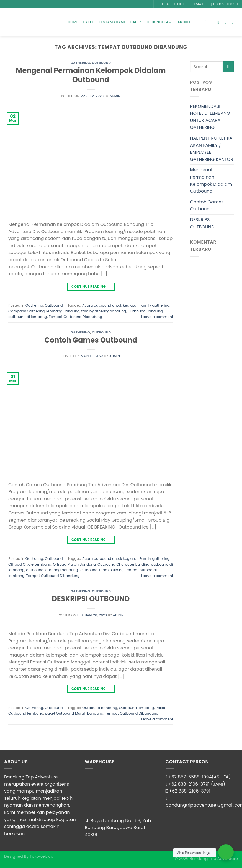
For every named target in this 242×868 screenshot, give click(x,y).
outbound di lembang (28, 317)
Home (73, 22)
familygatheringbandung (104, 311)
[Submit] (228, 67)
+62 (173, 784)
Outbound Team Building (102, 570)
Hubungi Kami (160, 22)
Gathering (80, 63)
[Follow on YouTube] (234, 22)
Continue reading (91, 287)
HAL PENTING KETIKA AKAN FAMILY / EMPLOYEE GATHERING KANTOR (212, 149)
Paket (89, 22)
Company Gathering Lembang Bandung (44, 311)
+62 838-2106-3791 (190, 791)
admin (115, 96)
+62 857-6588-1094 (190, 777)
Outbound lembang (136, 708)
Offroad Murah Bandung (74, 564)
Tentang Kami (112, 22)
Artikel (184, 22)
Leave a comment (157, 317)
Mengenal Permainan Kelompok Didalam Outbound (91, 75)
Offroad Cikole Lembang (30, 564)
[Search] (207, 22)
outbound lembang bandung (52, 570)
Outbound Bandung (145, 311)
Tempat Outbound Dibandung (75, 317)
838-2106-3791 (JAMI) (201, 784)
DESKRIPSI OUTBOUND (91, 599)
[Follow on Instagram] (227, 22)
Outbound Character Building (123, 564)
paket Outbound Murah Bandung (74, 713)
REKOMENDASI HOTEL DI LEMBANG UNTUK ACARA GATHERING (210, 117)
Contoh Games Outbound (91, 340)
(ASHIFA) (221, 777)
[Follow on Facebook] (220, 22)
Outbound (101, 63)
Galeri (136, 22)
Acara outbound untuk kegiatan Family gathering (126, 305)
